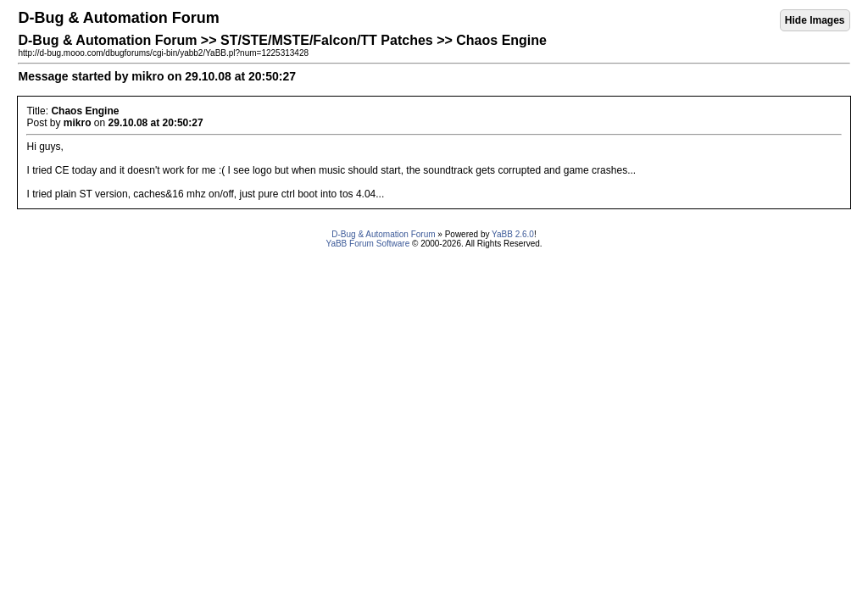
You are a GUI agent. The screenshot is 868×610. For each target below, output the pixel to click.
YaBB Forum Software (367, 244)
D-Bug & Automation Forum (383, 234)
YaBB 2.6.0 (513, 234)
